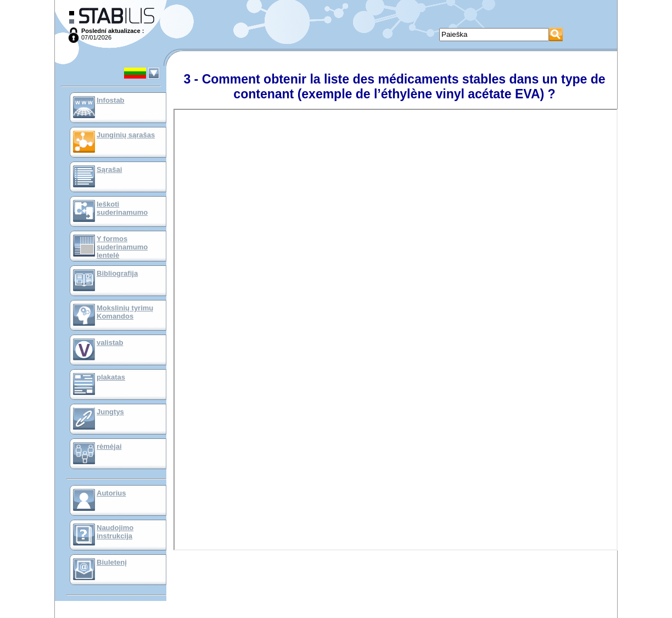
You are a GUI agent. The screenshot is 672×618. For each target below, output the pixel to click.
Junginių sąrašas (126, 135)
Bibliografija (117, 273)
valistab (110, 343)
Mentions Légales (338, 615)
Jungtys (110, 412)
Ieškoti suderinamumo (122, 208)
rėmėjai (109, 446)
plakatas (111, 377)
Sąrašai (109, 169)
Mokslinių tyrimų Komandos (125, 312)
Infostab (111, 100)
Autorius (111, 493)
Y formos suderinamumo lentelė (122, 247)
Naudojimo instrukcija (115, 532)
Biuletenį (112, 562)
